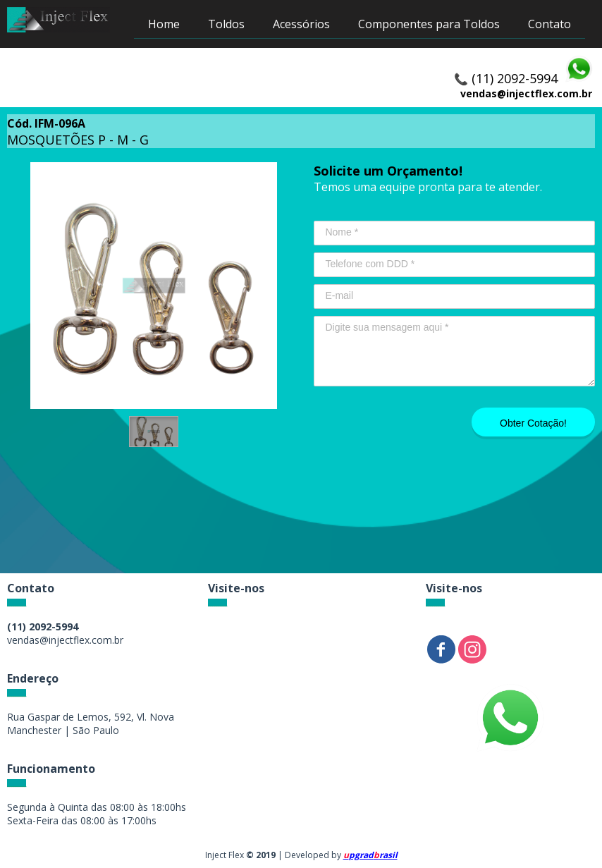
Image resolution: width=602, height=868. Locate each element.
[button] (154, 432)
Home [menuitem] (164, 24)
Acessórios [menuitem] (301, 24)
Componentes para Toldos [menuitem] (429, 24)
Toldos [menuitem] (226, 24)
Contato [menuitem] (549, 24)
